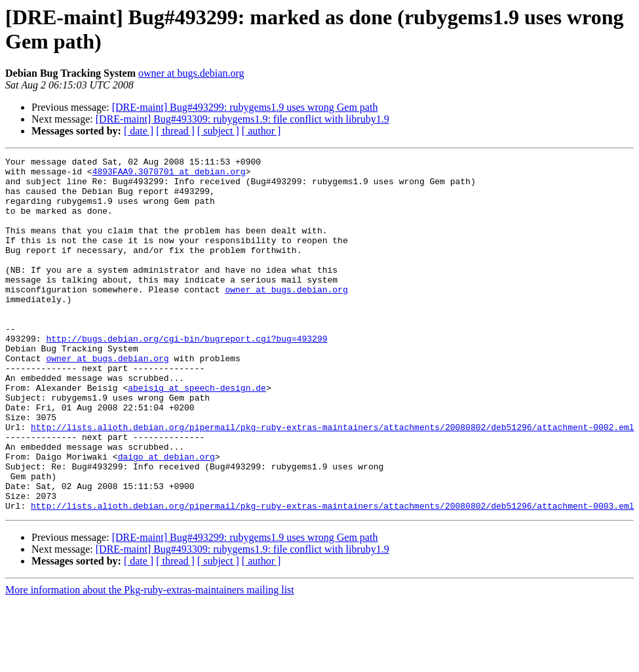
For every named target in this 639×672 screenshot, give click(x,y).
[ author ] (261, 131)
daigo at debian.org (166, 517)
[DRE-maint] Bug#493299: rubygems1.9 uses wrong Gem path (245, 107)
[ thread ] (175, 131)
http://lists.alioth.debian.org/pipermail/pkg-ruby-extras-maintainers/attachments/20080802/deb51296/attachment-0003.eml (332, 576)
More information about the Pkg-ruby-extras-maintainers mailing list (150, 661)
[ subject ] (218, 131)
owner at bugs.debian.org (191, 73)
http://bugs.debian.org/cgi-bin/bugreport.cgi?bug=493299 (186, 376)
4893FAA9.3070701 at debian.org (169, 175)
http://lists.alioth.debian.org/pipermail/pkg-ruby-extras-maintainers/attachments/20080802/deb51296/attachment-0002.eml (332, 482)
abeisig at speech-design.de (197, 435)
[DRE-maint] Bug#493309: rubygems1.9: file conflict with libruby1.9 (242, 119)
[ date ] (139, 131)
